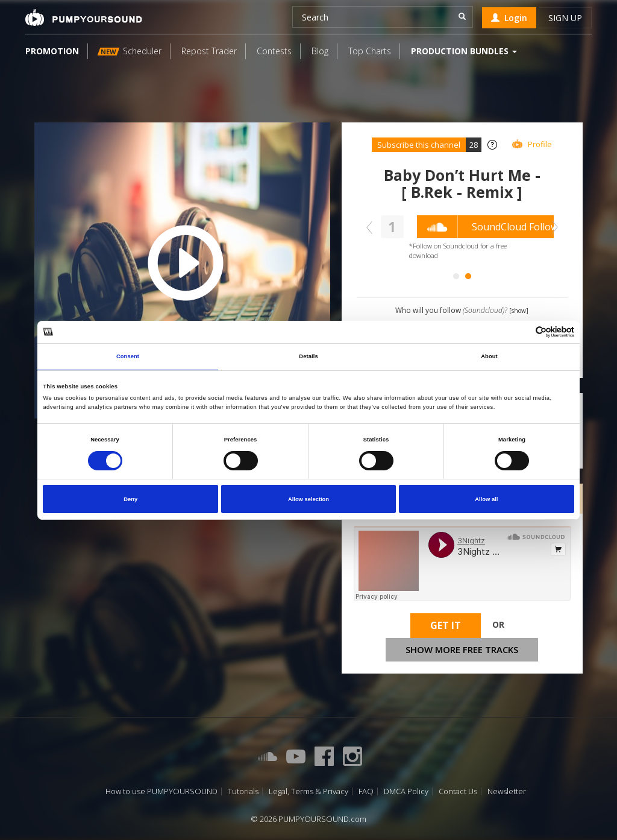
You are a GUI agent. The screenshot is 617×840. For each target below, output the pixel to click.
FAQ (366, 791)
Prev (372, 227)
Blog (320, 51)
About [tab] (489, 356)
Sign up (565, 18)
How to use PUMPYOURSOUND (161, 791)
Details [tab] (308, 356)
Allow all (486, 499)
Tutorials (243, 791)
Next (552, 227)
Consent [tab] (128, 356)
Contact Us (458, 791)
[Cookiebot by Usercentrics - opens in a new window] (521, 332)
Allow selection (308, 499)
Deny (130, 499)
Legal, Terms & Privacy (308, 791)
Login (509, 18)
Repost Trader (209, 51)
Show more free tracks (462, 649)
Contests (274, 51)
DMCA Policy (406, 791)
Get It (446, 625)
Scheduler (130, 51)
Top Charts (370, 51)
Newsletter (507, 791)
